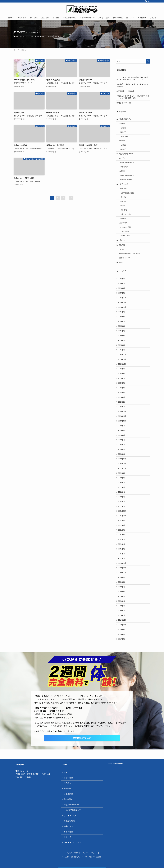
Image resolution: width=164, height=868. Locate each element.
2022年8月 (122, 478)
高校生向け (123, 223)
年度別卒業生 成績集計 (125, 91)
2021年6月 (122, 535)
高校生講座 (68, 799)
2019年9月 (122, 629)
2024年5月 (122, 388)
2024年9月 (122, 369)
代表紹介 (67, 783)
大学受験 (122, 141)
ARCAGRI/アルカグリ (73, 843)
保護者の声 (124, 167)
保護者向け (124, 210)
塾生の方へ (123, 245)
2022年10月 (122, 468)
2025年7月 (122, 321)
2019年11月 (122, 625)
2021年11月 (122, 516)
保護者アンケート (126, 180)
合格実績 (123, 128)
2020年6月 (122, 592)
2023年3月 (122, 445)
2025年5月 (122, 331)
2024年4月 (122, 392)
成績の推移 (124, 136)
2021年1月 (122, 558)
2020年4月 (122, 601)
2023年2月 (122, 449)
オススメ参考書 (126, 227)
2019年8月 (122, 634)
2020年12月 (122, 563)
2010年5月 (122, 639)
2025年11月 (122, 302)
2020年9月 (122, 577)
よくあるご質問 (70, 816)
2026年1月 (122, 293)
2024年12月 (122, 355)
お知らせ (122, 240)
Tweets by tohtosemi (115, 764)
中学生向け (123, 197)
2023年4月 (122, 440)
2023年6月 (122, 430)
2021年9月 (122, 520)
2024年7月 (122, 378)
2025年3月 (122, 340)
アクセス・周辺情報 (73, 853)
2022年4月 (122, 492)
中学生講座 (68, 778)
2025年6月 (122, 326)
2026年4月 (122, 279)
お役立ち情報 (123, 184)
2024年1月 (122, 407)
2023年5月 (122, 435)
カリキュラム (29, 36)
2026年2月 (122, 288)
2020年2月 (122, 611)
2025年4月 (122, 336)
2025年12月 (122, 298)
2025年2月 (122, 345)
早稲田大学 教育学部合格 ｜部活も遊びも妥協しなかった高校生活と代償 (133, 97)
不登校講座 (68, 832)
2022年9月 (122, 473)
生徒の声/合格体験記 (127, 163)
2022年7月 (122, 483)
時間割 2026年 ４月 (124, 103)
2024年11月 (122, 359)
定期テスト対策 (126, 214)
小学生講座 (68, 794)
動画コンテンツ (59, 36)
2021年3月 (122, 549)
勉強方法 (123, 201)
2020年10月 (122, 573)
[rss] (146, 1)
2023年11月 (122, 416)
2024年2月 (122, 402)
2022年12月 (122, 459)
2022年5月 (122, 487)
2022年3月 (122, 497)
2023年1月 (122, 454)
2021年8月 (122, 525)
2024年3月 (122, 397)
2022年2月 (122, 501)
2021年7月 (122, 530)
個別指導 (67, 789)
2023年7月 (122, 426)
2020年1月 (122, 615)
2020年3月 (122, 606)
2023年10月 (122, 421)
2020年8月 (122, 582)
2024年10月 (122, 364)
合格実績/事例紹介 (125, 119)
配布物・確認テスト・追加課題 (44, 36)
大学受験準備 (125, 231)
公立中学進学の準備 (127, 193)
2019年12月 (122, 620)
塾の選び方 (124, 206)
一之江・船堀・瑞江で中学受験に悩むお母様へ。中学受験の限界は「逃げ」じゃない (132, 78)
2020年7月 (122, 587)
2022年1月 (122, 506)
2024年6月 (122, 383)
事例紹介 (123, 132)
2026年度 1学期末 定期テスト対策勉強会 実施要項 (133, 85)
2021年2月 (122, 554)
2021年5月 (122, 539)
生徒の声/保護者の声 (126, 154)
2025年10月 (122, 307)
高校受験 (122, 124)
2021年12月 (122, 511)
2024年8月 (122, 373)
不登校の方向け (125, 236)
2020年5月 (122, 596)
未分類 (121, 262)
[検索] (149, 1)
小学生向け (123, 189)
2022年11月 (122, 464)
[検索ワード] (133, 61)
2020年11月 (122, 568)
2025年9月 (122, 312)
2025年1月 (122, 350)
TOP (66, 772)
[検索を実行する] (148, 61)
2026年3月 (122, 283)
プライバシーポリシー (90, 853)
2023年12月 (122, 411)
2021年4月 (122, 544)
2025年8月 (122, 317)
